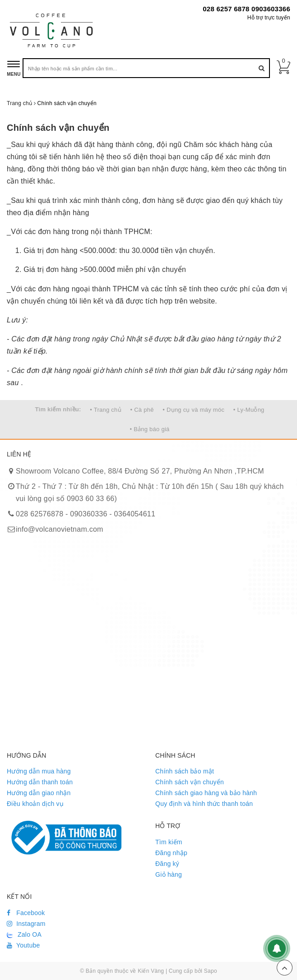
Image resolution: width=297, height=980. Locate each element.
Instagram (26, 924)
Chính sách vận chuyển (58, 128)
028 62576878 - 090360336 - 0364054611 (86, 514)
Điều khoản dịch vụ (35, 804)
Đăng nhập (171, 853)
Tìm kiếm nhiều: (58, 409)
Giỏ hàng (169, 874)
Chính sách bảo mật (185, 771)
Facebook (26, 913)
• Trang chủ (106, 410)
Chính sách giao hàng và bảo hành (206, 793)
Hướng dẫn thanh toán (40, 782)
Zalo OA (24, 934)
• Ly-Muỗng (249, 410)
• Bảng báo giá (149, 429)
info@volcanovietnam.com (60, 529)
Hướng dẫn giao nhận (39, 793)
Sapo (211, 971)
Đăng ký (167, 864)
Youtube (23, 945)
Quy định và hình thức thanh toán (204, 804)
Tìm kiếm (169, 842)
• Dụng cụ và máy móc (193, 410)
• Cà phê (142, 410)
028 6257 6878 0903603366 (246, 9)
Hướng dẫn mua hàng (39, 771)
